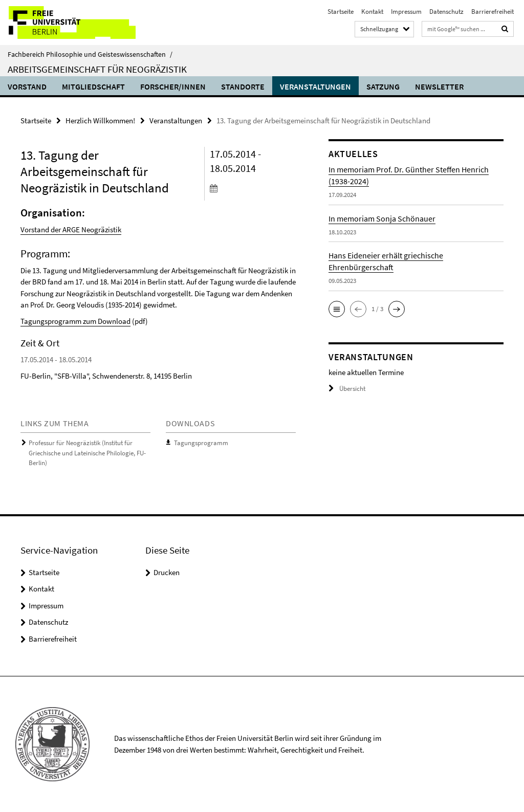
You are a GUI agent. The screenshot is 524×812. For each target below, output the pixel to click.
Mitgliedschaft (93, 86)
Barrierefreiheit (493, 12)
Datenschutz (446, 12)
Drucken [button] (167, 572)
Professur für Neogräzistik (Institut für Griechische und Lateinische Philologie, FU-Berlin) (87, 453)
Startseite (341, 12)
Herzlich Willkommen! (100, 120)
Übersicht (347, 389)
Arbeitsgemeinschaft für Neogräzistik (97, 69)
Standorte (243, 86)
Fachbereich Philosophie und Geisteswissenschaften (90, 54)
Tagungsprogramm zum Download (75, 321)
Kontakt (372, 12)
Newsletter (439, 86)
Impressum (406, 12)
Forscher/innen (173, 86)
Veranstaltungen (315, 86)
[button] (337, 309)
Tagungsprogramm (201, 443)
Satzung (383, 86)
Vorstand (27, 86)
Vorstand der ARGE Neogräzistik (71, 229)
